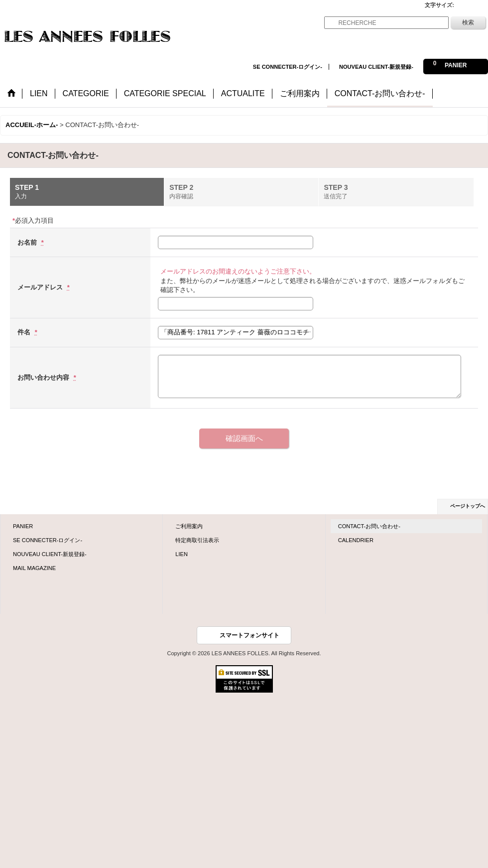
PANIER (23, 526)
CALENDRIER (356, 540)
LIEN (182, 554)
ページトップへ (468, 506)
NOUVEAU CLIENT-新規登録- (376, 67)
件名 (25, 332)
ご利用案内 (189, 526)
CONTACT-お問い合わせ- (369, 526)
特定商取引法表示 (197, 540)
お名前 (28, 242)
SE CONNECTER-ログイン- (288, 67)
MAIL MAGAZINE (34, 568)
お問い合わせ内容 (44, 377)
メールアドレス (41, 287)
